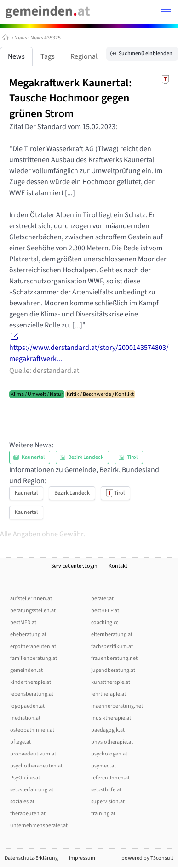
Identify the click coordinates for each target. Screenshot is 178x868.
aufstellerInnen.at (31, 599)
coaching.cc (105, 623)
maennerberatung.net (117, 706)
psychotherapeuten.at (36, 766)
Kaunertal (26, 493)
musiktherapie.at (111, 718)
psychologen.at (109, 754)
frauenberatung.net (114, 658)
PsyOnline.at (25, 778)
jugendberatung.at (113, 670)
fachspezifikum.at (112, 646)
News (21, 38)
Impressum (82, 858)
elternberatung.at (112, 634)
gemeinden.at (26, 670)
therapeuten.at (28, 814)
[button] (166, 12)
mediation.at (25, 718)
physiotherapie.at (112, 742)
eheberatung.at (28, 634)
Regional (84, 56)
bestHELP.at (105, 611)
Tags (48, 56)
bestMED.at (23, 623)
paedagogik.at (108, 730)
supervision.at (108, 802)
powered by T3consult (147, 858)
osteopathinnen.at (32, 730)
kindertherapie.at (31, 682)
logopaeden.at (27, 706)
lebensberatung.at (32, 694)
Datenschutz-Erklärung (31, 858)
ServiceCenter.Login (74, 566)
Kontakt (118, 566)
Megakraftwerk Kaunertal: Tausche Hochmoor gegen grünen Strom (71, 98)
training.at (103, 814)
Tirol (115, 493)
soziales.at (22, 802)
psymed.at (103, 766)
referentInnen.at (110, 778)
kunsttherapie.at (111, 682)
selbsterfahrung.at (32, 790)
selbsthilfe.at (106, 790)
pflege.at (20, 742)
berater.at (102, 599)
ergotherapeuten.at (33, 646)
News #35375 (46, 38)
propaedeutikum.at (33, 754)
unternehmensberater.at (39, 826)
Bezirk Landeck (72, 493)
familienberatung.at (34, 658)
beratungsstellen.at (33, 611)
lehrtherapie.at (109, 694)
